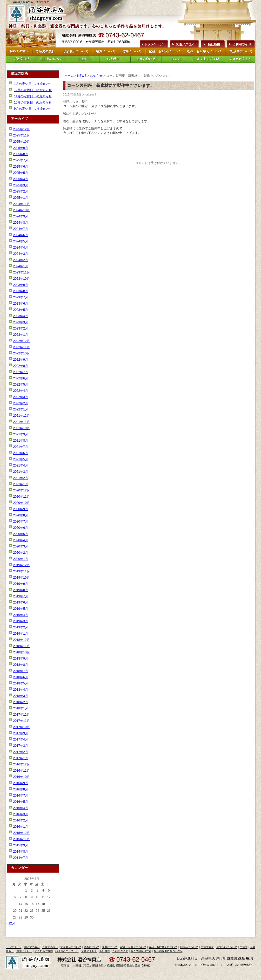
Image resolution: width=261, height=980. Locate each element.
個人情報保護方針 (141, 951)
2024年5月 (21, 241)
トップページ (14, 947)
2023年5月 (21, 310)
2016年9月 (21, 783)
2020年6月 (21, 528)
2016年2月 (21, 820)
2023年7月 (21, 297)
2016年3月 (21, 814)
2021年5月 (21, 459)
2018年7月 (21, 671)
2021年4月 (21, 465)
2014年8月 (21, 852)
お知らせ (96, 76)
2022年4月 (21, 391)
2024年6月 (21, 235)
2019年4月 (21, 615)
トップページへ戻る (38, 14)
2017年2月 (21, 752)
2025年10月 (22, 142)
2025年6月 (21, 167)
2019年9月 (21, 584)
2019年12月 (22, 565)
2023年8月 (21, 291)
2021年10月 (22, 428)
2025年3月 (21, 185)
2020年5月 (21, 534)
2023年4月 (21, 316)
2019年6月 (21, 602)
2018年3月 (21, 696)
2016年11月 (22, 771)
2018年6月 (21, 677)
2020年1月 (21, 559)
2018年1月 (21, 708)
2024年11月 (22, 204)
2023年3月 (21, 322)
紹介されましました (67, 951)
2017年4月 (21, 739)
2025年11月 (22, 135)
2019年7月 (21, 596)
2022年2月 (21, 403)
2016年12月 (22, 764)
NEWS (82, 76)
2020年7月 (21, 522)
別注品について (189, 947)
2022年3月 (21, 397)
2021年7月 (21, 447)
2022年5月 (21, 385)
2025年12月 (22, 129)
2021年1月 (21, 484)
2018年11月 (22, 646)
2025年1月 (21, 198)
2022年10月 (22, 353)
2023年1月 (21, 335)
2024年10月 (22, 210)
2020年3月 (21, 546)
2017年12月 (22, 715)
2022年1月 (21, 409)
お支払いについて (227, 947)
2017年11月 (22, 721)
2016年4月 (21, 808)
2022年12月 (22, 341)
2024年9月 (21, 216)
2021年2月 (21, 478)
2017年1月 (21, 758)
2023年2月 (21, 328)
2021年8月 (21, 441)
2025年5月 (21, 173)
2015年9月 (21, 845)
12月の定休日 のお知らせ (33, 90)
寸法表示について (71, 947)
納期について (92, 947)
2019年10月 (22, 578)
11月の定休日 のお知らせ (33, 96)
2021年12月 (22, 416)
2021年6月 (21, 453)
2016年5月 (21, 802)
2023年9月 (21, 285)
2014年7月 (21, 858)
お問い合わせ (24, 951)
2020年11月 (22, 497)
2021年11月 (22, 422)
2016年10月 (22, 777)
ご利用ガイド (240, 43)
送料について (110, 947)
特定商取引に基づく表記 (168, 951)
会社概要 (212, 43)
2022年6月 (21, 378)
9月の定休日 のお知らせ (32, 109)
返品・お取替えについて (163, 947)
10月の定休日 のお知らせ (33, 102)
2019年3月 (21, 621)
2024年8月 (21, 223)
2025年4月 (21, 179)
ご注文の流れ (50, 947)
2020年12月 (22, 490)
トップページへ (153, 43)
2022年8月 (21, 366)
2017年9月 (21, 733)
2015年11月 (22, 839)
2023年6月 (21, 304)
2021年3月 (21, 472)
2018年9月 (21, 659)
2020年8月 (21, 515)
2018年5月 (21, 683)
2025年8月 (21, 154)
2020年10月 (22, 503)
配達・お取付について (133, 947)
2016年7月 (21, 796)
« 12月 (11, 923)
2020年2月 (21, 553)
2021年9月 (21, 434)
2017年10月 (22, 727)
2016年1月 (21, 827)
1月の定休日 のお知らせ (32, 84)
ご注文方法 (207, 947)
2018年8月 (21, 665)
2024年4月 (21, 248)
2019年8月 (21, 590)
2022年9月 (21, 360)
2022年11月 (22, 347)
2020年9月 (21, 509)
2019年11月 (22, 571)
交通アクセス (184, 43)
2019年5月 (21, 609)
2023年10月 (22, 279)
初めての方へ (32, 947)
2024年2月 (21, 260)
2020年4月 (21, 540)
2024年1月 (21, 266)
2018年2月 (21, 702)
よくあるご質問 (44, 951)
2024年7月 (21, 229)
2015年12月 (22, 833)
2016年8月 (21, 789)
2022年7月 (21, 372)
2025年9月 (21, 148)
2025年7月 (21, 160)
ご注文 (244, 947)
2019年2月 (21, 627)
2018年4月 (21, 690)
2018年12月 (22, 640)
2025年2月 (21, 191)
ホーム (69, 76)
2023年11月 (22, 272)
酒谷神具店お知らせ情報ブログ (31, 2)
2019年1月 (21, 634)
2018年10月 (22, 652)
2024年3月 (21, 254)
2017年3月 (21, 746)
